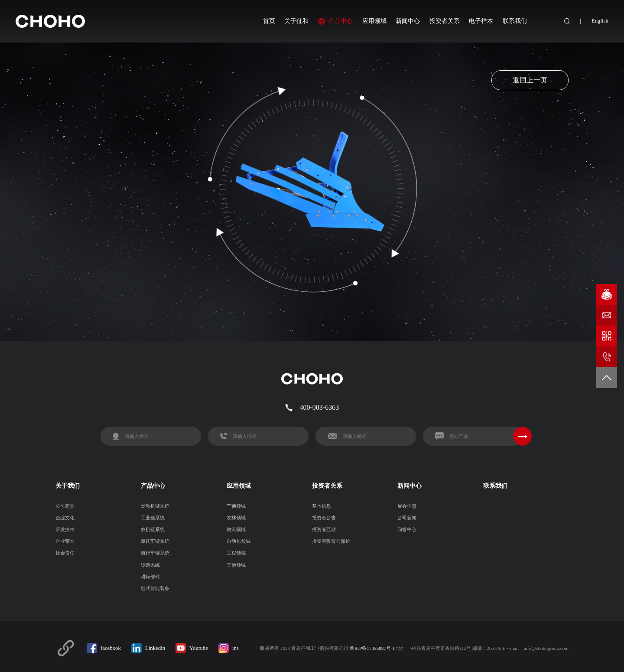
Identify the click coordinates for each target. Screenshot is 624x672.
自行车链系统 (155, 553)
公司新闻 (407, 518)
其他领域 (236, 565)
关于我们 (68, 486)
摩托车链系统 (155, 541)
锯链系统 (150, 565)
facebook (111, 648)
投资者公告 (324, 518)
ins (236, 648)
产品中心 (341, 21)
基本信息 (322, 506)
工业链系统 (153, 518)
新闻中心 (408, 21)
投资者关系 (445, 21)
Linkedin (155, 648)
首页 (269, 21)
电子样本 (481, 21)
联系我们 (515, 21)
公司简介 (65, 506)
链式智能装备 (155, 588)
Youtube (199, 648)
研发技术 (65, 529)
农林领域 (236, 518)
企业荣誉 (65, 541)
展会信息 (407, 506)
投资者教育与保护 (331, 541)
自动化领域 (239, 541)
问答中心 (407, 529)
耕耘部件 (150, 577)
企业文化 (65, 518)
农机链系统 (153, 529)
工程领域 (236, 553)
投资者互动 (324, 529)
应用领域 (374, 21)
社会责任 (65, 553)
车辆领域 (236, 506)
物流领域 (236, 529)
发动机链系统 (155, 506)
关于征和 (296, 21)
